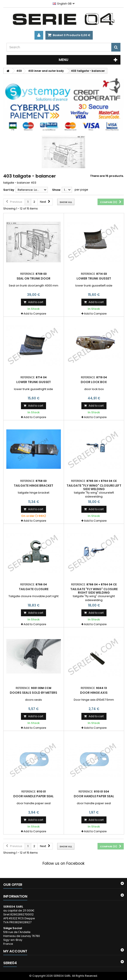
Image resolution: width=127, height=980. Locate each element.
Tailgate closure (34, 589)
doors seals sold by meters (33, 693)
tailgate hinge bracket (33, 486)
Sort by (9, 190)
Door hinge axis (94, 693)
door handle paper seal (33, 796)
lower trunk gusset (94, 278)
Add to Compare (35, 314)
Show (56, 190)
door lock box (94, 382)
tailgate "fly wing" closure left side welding (94, 487)
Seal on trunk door (33, 278)
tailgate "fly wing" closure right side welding (94, 591)
